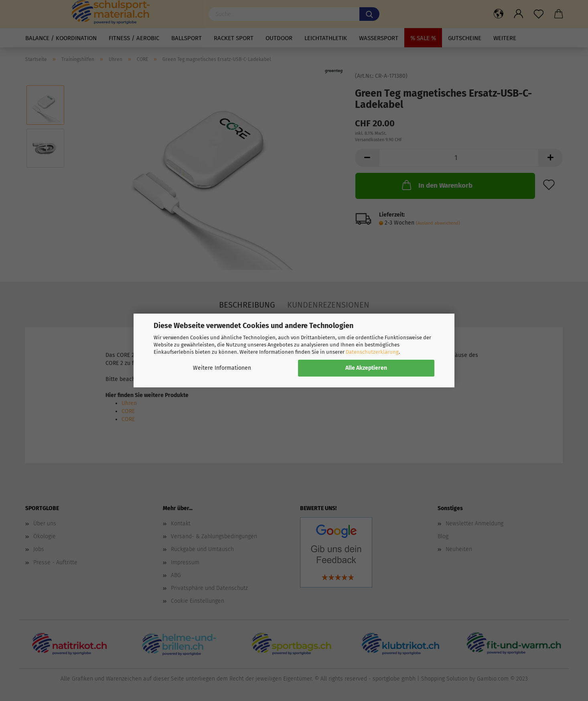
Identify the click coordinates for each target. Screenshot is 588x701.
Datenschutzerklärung (372, 352)
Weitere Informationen (222, 368)
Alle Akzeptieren (366, 368)
